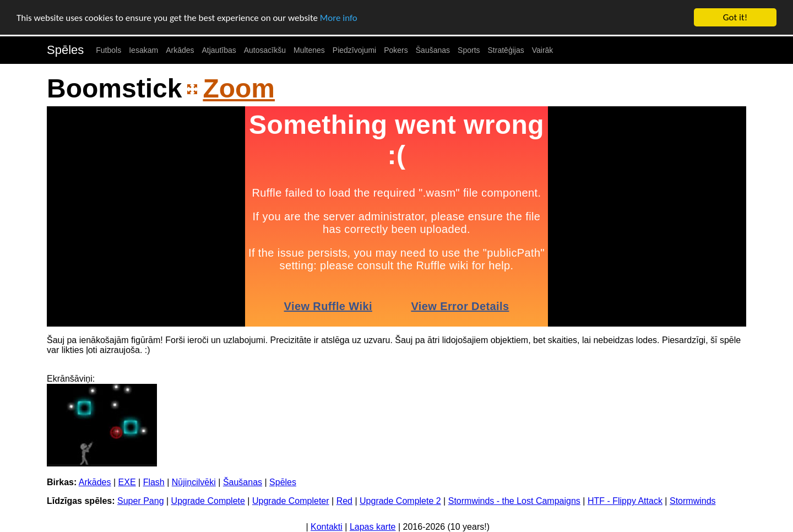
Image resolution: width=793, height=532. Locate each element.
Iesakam (143, 50)
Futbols (108, 50)
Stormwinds (693, 501)
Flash (154, 482)
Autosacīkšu (265, 50)
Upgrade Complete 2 (400, 501)
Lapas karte (373, 527)
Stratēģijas (506, 50)
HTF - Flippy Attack (625, 501)
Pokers (396, 50)
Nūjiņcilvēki (194, 482)
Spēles (65, 50)
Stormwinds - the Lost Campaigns (514, 501)
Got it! (735, 17)
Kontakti (327, 527)
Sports (469, 50)
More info (339, 17)
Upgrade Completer (291, 501)
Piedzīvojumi (354, 50)
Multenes (309, 50)
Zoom (239, 88)
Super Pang (141, 501)
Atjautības (219, 50)
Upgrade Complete (208, 501)
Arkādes (180, 50)
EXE (127, 482)
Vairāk (543, 50)
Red (344, 501)
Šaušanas (433, 50)
